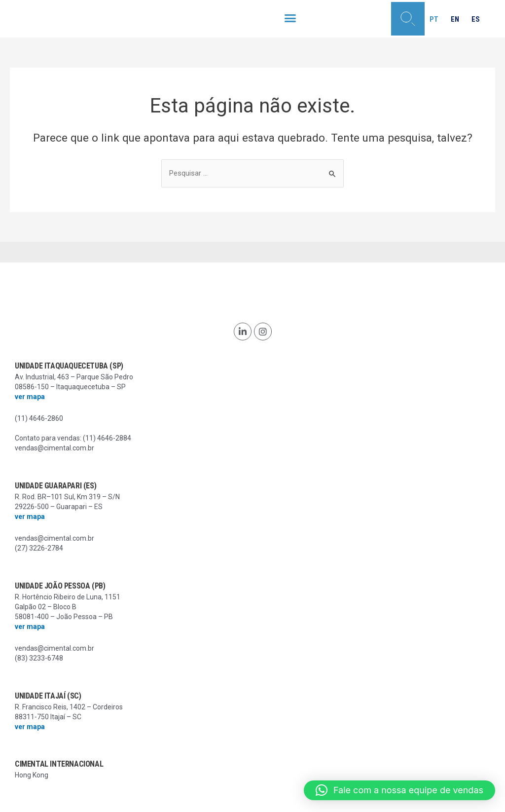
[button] (290, 18)
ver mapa (30, 397)
